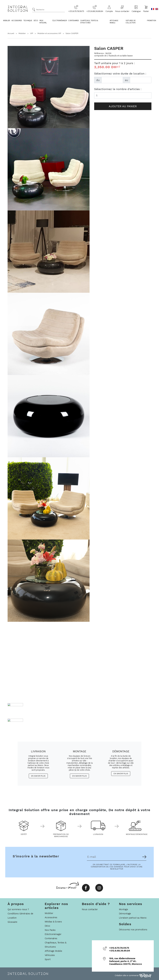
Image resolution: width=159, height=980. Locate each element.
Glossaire (12, 922)
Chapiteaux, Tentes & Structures (89, 22)
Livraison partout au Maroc (133, 918)
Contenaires (73, 21)
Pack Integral (43, 22)
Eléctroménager (53, 934)
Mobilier (7, 21)
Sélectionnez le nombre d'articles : (118, 89)
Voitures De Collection (131, 22)
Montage (123, 909)
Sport (48, 959)
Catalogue (136, 9)
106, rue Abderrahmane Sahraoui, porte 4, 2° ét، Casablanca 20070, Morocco (126, 961)
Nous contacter (122, 9)
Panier (146, 9)
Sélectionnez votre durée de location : (120, 73)
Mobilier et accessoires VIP (49, 33)
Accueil (11, 33)
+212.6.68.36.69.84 (95, 9)
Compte (109, 9)
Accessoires (17, 21)
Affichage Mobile (114, 22)
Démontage (125, 914)
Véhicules (50, 955)
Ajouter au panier (123, 106)
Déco (36, 21)
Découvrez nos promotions (133, 930)
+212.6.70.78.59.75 (76, 9)
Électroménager (60, 21)
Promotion (151, 21)
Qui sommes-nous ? (18, 909)
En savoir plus (38, 776)
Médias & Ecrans (53, 922)
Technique (28, 21)
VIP (32, 33)
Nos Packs (50, 930)
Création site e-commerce (133, 975)
